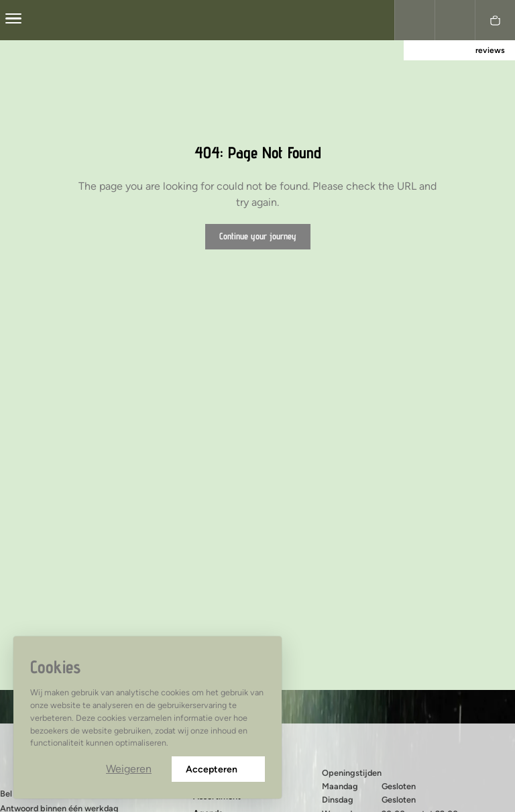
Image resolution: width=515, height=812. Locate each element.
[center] (13, 20)
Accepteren (218, 769)
